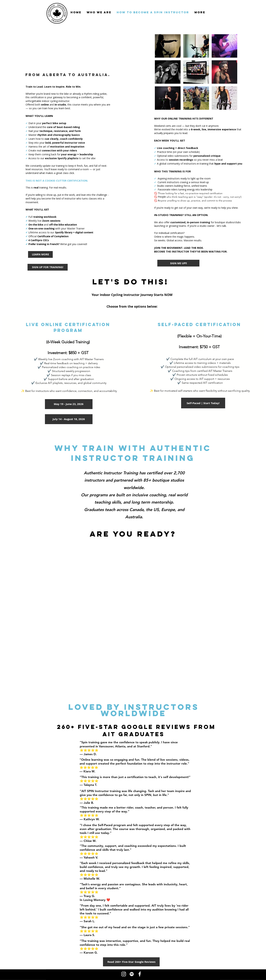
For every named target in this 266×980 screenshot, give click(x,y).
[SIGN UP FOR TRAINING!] (48, 267)
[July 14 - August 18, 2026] (69, 419)
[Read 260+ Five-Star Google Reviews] (131, 962)
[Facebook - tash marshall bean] (140, 974)
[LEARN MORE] (40, 254)
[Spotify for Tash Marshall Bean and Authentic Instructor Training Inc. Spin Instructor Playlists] (132, 974)
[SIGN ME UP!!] (178, 263)
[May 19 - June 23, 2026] (69, 404)
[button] (168, 46)
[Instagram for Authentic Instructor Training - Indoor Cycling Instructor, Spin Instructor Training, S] (124, 974)
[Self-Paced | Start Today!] (203, 403)
